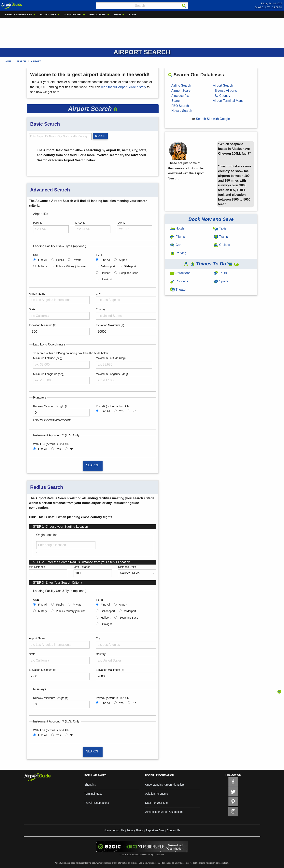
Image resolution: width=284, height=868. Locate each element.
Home (8, 61)
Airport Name (37, 294)
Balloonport (108, 266)
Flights (177, 237)
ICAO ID (80, 223)
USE (36, 255)
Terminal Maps (93, 794)
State (32, 309)
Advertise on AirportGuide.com (164, 812)
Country (101, 309)
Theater (178, 290)
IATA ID (38, 223)
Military (42, 266)
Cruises (222, 245)
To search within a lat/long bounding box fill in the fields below (71, 353)
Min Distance (37, 567)
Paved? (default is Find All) (112, 406)
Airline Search (181, 85)
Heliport (106, 273)
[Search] (184, 6)
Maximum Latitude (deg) (111, 358)
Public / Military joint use (71, 266)
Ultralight (106, 279)
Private (77, 260)
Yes (121, 411)
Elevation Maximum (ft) (110, 325)
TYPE (99, 255)
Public (60, 260)
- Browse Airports (225, 91)
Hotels (177, 228)
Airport (36, 61)
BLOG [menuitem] (132, 14)
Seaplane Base (129, 273)
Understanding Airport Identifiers (165, 785)
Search (21, 61)
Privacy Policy (135, 830)
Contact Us (173, 830)
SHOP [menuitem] (117, 14)
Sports (221, 281)
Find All (43, 260)
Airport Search (223, 85)
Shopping (90, 785)
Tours (220, 273)
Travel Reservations (97, 803)
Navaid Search (182, 111)
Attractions (180, 273)
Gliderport (130, 266)
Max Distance (82, 567)
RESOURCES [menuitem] (97, 14)
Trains (221, 237)
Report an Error (155, 830)
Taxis (220, 228)
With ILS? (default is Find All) (51, 444)
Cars (176, 245)
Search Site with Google (213, 119)
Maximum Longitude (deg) (112, 374)
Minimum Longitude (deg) (49, 374)
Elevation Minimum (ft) (43, 325)
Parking (178, 253)
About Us (119, 830)
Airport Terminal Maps (228, 101)
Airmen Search (182, 91)
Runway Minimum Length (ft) (51, 406)
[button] (116, 109)
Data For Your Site (156, 803)
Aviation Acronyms (156, 794)
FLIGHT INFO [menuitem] (48, 14)
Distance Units (127, 567)
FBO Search (180, 106)
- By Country (222, 96)
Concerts (179, 281)
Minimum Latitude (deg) (48, 358)
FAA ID (121, 223)
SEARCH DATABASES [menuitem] (18, 14)
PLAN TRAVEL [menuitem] (73, 14)
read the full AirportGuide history (124, 87)
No (134, 411)
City (98, 294)
